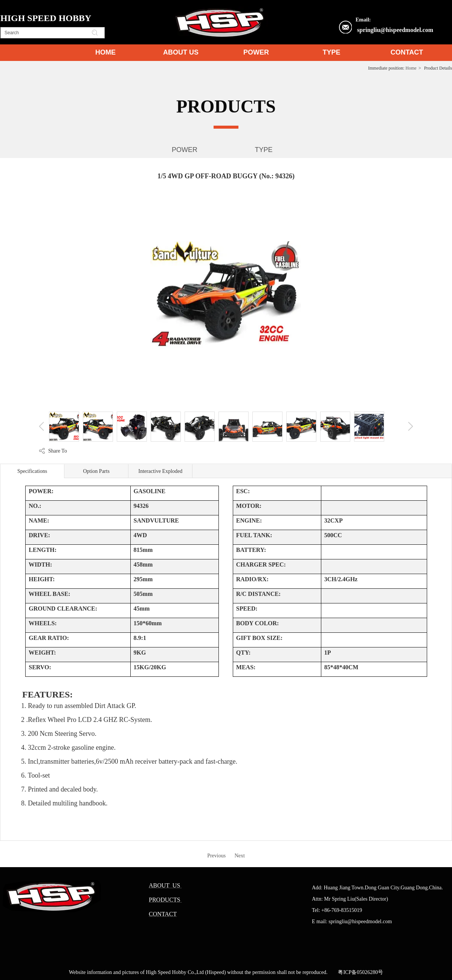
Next (240, 856)
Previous (216, 856)
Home (411, 68)
